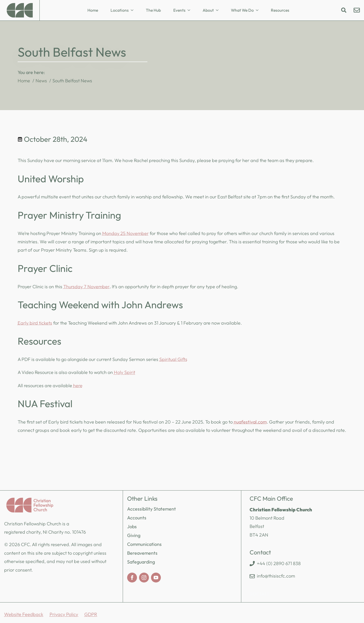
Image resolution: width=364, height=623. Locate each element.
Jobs (132, 527)
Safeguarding (141, 562)
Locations (120, 10)
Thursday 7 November (86, 287)
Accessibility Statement (152, 509)
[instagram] (144, 578)
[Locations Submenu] (134, 10)
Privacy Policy (64, 614)
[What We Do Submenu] (259, 10)
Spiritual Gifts (173, 359)
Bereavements (142, 553)
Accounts (137, 518)
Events (179, 10)
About (208, 10)
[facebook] (132, 578)
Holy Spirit (125, 372)
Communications (144, 544)
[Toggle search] (344, 10)
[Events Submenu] (190, 10)
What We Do (242, 10)
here (78, 386)
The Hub (153, 10)
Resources (280, 10)
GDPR (91, 614)
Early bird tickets (35, 323)
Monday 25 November (125, 233)
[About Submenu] (219, 10)
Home (93, 10)
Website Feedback (24, 614)
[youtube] (156, 578)
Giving (134, 535)
